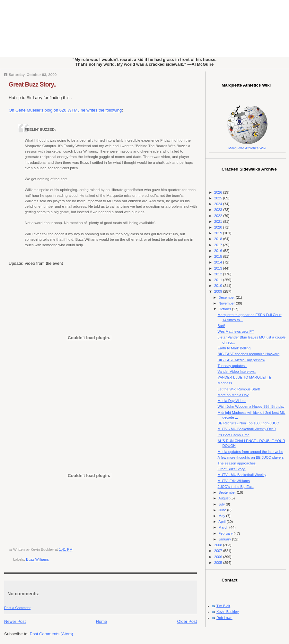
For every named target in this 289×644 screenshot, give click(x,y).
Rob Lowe (224, 618)
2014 (219, 262)
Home (102, 621)
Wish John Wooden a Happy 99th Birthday (251, 406)
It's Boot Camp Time (234, 435)
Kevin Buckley (228, 612)
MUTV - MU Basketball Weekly (242, 475)
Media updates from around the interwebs (250, 452)
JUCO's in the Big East (236, 487)
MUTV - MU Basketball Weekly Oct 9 (247, 429)
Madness (225, 383)
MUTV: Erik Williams (234, 481)
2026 (219, 192)
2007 (219, 551)
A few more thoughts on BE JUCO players (251, 457)
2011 (219, 280)
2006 (219, 557)
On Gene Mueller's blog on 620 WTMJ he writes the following (65, 110)
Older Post (187, 621)
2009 (219, 291)
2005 (219, 563)
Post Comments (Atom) (52, 634)
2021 (219, 222)
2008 (219, 545)
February (226, 533)
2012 (219, 274)
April (222, 522)
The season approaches (237, 463)
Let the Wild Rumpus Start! (239, 389)
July (222, 504)
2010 (219, 286)
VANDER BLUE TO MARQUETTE (245, 377)
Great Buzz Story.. (33, 84)
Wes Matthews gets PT (236, 331)
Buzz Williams (37, 559)
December (227, 297)
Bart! (221, 326)
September (228, 492)
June (223, 510)
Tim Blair (223, 606)
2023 (219, 210)
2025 (219, 198)
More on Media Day (233, 395)
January (225, 539)
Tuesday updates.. (232, 366)
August (224, 498)
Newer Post (15, 621)
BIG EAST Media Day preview (241, 360)
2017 (219, 245)
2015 (219, 256)
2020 (219, 227)
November (227, 303)
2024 (219, 204)
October (225, 309)
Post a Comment (17, 608)
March (224, 527)
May (222, 516)
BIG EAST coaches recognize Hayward (249, 354)
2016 (219, 251)
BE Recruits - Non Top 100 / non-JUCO (249, 423)
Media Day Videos (232, 401)
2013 (219, 268)
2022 (219, 216)
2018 (219, 239)
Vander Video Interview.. (237, 372)
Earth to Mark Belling (234, 348)
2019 (219, 233)
